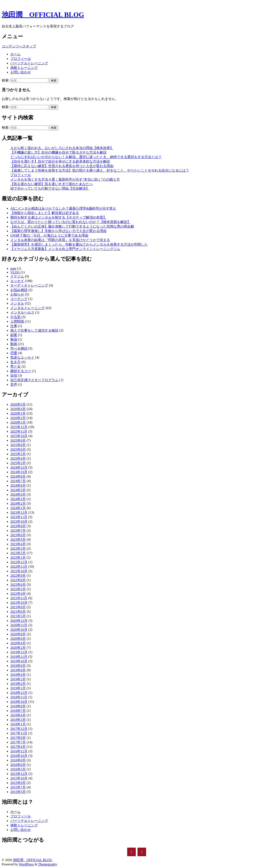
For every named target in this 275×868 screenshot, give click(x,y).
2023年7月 (18, 531)
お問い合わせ (21, 72)
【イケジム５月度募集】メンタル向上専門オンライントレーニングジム (65, 249)
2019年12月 (19, 652)
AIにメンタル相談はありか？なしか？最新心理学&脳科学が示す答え (63, 208)
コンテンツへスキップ (19, 46)
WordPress (26, 864)
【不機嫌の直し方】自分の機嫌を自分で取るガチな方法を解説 (58, 152)
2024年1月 (18, 508)
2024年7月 (18, 481)
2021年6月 (18, 612)
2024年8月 (18, 476)
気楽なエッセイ (22, 357)
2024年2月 (18, 503)
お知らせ (17, 294)
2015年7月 (18, 787)
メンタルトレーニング (27, 308)
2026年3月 (18, 413)
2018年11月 (19, 697)
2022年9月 (18, 576)
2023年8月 (18, 526)
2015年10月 (19, 778)
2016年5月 (18, 769)
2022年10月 (19, 571)
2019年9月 (18, 666)
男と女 (15, 366)
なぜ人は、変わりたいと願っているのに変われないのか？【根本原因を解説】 (70, 222)
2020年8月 (18, 634)
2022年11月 (19, 567)
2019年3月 (18, 679)
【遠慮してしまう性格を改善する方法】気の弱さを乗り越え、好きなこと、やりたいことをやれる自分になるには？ (100, 170)
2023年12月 (19, 512)
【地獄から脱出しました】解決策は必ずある (45, 213)
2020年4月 (18, 643)
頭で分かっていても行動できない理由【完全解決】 (50, 188)
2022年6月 (18, 585)
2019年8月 (18, 670)
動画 (14, 344)
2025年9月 (18, 440)
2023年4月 (18, 544)
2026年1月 (18, 422)
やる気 (15, 317)
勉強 (14, 339)
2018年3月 (18, 720)
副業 (14, 335)
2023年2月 (18, 553)
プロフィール (21, 59)
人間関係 (17, 321)
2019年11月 (19, 657)
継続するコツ (21, 371)
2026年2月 (18, 418)
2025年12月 (19, 427)
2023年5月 (18, 540)
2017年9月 (18, 738)
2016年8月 (18, 760)
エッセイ (17, 281)
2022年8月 (18, 580)
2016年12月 (19, 751)
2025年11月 (19, 431)
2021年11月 (19, 598)
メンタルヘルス (22, 312)
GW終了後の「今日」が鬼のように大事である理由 (49, 235)
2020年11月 (19, 625)
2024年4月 (18, 494)
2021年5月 (18, 616)
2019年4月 (18, 675)
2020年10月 (19, 630)
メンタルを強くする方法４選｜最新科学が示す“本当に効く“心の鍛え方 (65, 179)
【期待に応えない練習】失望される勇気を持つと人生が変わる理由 (62, 166)
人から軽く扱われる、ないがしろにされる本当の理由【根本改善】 (62, 148)
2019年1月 (18, 688)
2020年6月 (18, 639)
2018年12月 (19, 693)
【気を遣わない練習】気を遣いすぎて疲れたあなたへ (52, 184)
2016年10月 (19, 756)
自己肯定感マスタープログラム (34, 380)
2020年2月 (18, 648)
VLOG (15, 272)
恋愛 (14, 353)
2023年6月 (18, 535)
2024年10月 (19, 472)
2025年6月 (18, 449)
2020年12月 (19, 621)
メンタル (17, 303)
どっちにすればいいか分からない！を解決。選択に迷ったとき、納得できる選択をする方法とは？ (86, 157)
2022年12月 (19, 562)
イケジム (17, 276)
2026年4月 (18, 409)
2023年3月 (18, 549)
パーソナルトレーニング (29, 63)
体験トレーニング (24, 68)
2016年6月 (18, 765)
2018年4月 (18, 715)
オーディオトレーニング (29, 285)
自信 (14, 375)
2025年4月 (18, 458)
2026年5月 (18, 404)
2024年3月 (18, 499)
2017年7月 (18, 742)
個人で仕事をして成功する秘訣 (34, 330)
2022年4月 (18, 594)
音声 (14, 384)
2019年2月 (18, 684)
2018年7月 (18, 711)
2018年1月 (18, 724)
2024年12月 (19, 467)
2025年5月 (18, 454)
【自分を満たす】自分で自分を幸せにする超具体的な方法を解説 (60, 161)
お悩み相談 (19, 290)
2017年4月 (18, 747)
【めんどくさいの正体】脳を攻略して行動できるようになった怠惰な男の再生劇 (72, 226)
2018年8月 (18, 706)
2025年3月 (18, 463)
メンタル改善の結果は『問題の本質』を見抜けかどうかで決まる (60, 240)
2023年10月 (19, 522)
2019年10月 (19, 661)
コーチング (19, 299)
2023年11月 (19, 517)
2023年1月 (18, 558)
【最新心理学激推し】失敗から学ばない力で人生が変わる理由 (58, 231)
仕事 (14, 326)
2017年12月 (19, 729)
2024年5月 (18, 490)
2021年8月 (18, 607)
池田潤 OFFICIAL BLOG (43, 15)
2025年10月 (19, 436)
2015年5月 (18, 792)
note (13, 268)
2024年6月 (18, 485)
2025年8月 (18, 445)
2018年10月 (19, 702)
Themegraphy (48, 864)
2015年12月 (19, 774)
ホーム (15, 54)
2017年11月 (19, 733)
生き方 (15, 362)
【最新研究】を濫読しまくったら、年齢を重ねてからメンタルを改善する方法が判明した (79, 244)
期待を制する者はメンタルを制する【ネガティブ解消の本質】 (58, 217)
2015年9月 (18, 783)
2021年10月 (19, 603)
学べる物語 (19, 348)
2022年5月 (18, 589)
